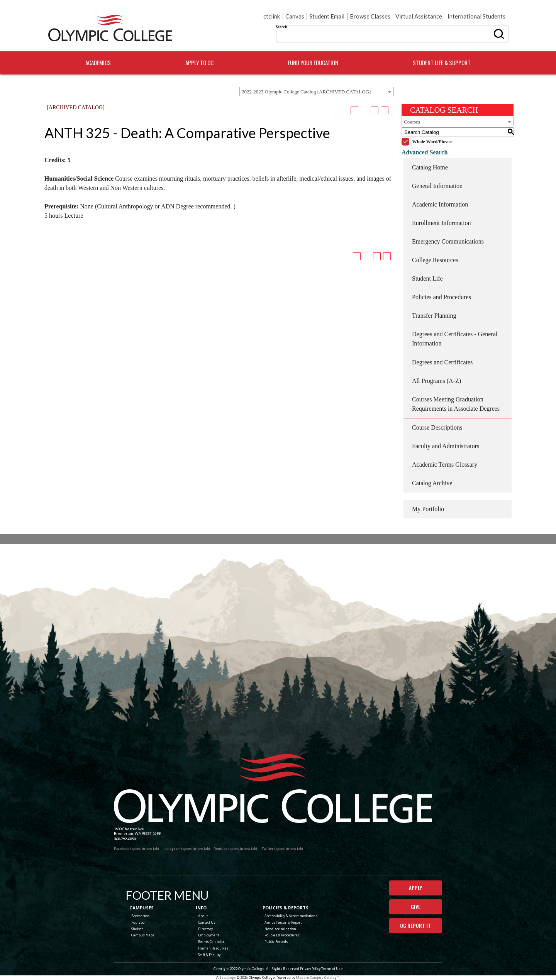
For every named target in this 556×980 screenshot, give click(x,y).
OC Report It (415, 926)
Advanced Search (425, 152)
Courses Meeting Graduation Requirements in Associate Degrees (456, 404)
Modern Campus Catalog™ (317, 977)
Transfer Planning (434, 316)
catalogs (229, 977)
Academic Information (440, 204)
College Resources (435, 260)
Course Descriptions (437, 427)
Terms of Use (332, 969)
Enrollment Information (441, 223)
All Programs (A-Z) (436, 381)
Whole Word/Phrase (432, 142)
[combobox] (317, 91)
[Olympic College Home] (273, 788)
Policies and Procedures (442, 297)
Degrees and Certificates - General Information (455, 339)
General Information (437, 186)
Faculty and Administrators (446, 446)
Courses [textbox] (412, 122)
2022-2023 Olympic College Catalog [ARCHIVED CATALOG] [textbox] (306, 92)
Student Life (427, 278)
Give (416, 907)
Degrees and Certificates (442, 362)
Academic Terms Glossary (445, 465)
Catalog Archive (432, 483)
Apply (415, 888)
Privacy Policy (310, 969)
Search (281, 27)
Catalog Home (430, 167)
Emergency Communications (448, 241)
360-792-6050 (125, 839)
